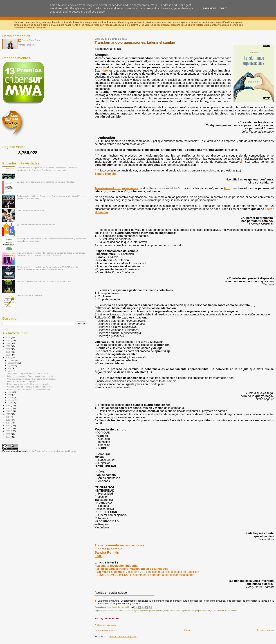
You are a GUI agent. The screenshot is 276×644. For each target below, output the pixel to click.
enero (11, 403)
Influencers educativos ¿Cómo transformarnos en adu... (31, 376)
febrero (11, 400)
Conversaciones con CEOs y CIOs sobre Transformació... (32, 379)
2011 (8, 426)
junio (10, 371)
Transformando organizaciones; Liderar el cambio (28, 373)
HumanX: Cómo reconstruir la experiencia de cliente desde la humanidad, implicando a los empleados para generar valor (52, 254)
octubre (12, 360)
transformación (218, 611)
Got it (223, 8)
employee (144, 611)
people (198, 611)
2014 (8, 417)
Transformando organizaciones (116, 188)
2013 (8, 420)
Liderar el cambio (108, 549)
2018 (8, 405)
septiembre (13, 363)
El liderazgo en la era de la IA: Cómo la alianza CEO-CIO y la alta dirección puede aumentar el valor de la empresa (48, 268)
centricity (114, 611)
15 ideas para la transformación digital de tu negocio (132, 569)
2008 (8, 434)
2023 (8, 346)
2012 (8, 423)
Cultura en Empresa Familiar (31, 210)
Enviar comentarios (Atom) (123, 637)
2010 (8, 428)
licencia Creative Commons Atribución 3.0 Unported (52, 451)
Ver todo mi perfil (27, 45)
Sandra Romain (107, 552)
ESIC (98, 556)
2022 (8, 349)
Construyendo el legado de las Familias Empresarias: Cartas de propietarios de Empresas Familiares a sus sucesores (47, 169)
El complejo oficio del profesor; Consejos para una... (29, 389)
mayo (11, 392)
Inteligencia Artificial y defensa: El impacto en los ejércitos (44, 281)
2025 (8, 340)
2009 (8, 431)
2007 (8, 437)
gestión (152, 611)
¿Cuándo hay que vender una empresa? (36, 224)
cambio (107, 611)
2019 (8, 358)
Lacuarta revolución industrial (117, 566)
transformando (231, 611)
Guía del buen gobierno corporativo (22, 381)
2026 (8, 337)
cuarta (121, 611)
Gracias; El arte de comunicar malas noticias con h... (29, 387)
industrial (160, 611)
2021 (8, 352)
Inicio (187, 630)
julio (10, 368)
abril (10, 395)
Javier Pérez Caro (31, 40)
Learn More (209, 8)
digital (136, 611)
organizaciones (188, 611)
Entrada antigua (265, 630)
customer (129, 611)
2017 (8, 408)
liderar (167, 611)
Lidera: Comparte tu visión (29, 295)
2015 (8, 414)
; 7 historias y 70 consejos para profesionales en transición (148, 572)
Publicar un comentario (105, 625)
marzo (11, 397)
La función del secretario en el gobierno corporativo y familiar (46, 182)
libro (227, 188)
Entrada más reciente (106, 630)
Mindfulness (175, 611)
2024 (8, 343)
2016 (8, 411)
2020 (8, 355)
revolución (206, 611)
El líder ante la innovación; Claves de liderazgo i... (28, 384)
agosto (11, 366)
